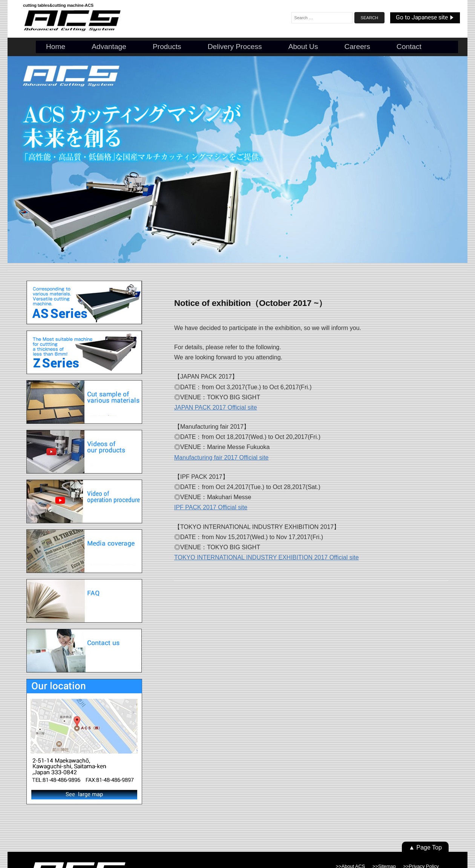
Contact (409, 47)
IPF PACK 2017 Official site (211, 507)
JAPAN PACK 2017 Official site (216, 407)
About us (303, 47)
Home (56, 47)
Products (167, 47)
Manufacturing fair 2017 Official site (221, 458)
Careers (357, 47)
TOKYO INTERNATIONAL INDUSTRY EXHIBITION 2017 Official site (267, 557)
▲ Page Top (425, 847)
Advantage (109, 47)
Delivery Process (235, 47)
